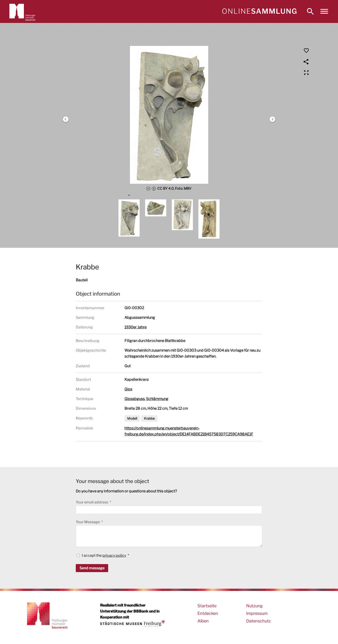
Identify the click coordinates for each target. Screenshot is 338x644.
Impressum (257, 613)
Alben (203, 621)
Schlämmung (157, 399)
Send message (92, 568)
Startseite (207, 606)
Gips (128, 389)
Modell (132, 418)
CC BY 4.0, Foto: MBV (169, 189)
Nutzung (254, 606)
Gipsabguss (135, 399)
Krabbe (149, 418)
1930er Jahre (135, 327)
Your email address (92, 502)
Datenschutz (258, 621)
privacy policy (114, 555)
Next (272, 119)
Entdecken (208, 613)
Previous (66, 119)
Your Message (88, 522)
